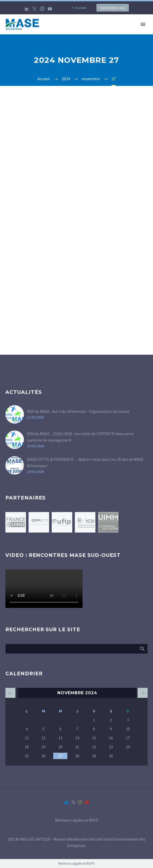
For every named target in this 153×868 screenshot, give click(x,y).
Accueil (81, 8)
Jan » (143, 693)
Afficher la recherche (142, 649)
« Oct (10, 693)
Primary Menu (143, 24)
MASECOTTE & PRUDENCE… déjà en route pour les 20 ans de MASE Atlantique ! (85, 462)
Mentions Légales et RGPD (77, 820)
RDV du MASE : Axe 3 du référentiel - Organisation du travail (78, 411)
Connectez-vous (113, 8)
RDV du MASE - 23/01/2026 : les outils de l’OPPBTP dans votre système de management (80, 437)
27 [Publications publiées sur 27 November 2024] (60, 756)
